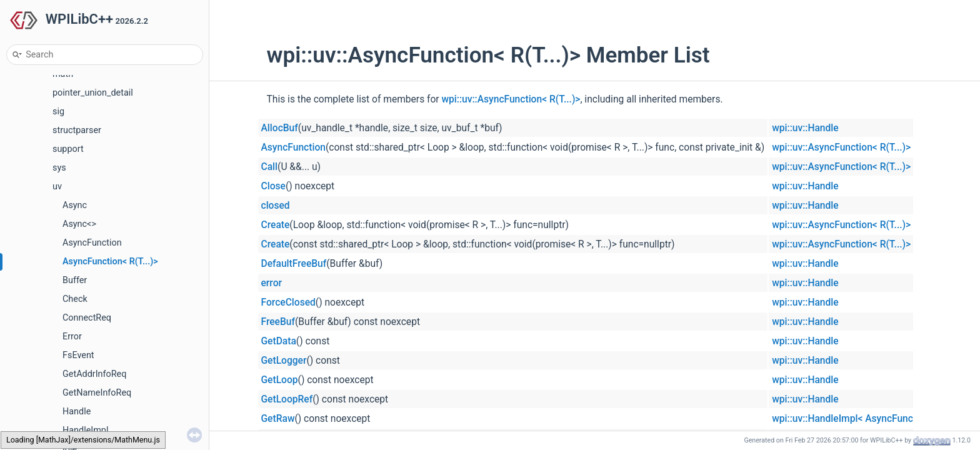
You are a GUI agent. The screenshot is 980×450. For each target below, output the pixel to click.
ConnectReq (87, 318)
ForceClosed (288, 302)
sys (59, 168)
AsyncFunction (92, 243)
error (272, 283)
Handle (77, 412)
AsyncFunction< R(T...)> (110, 262)
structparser (77, 130)
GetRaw (278, 419)
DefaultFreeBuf (294, 264)
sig (58, 112)
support (68, 149)
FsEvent (78, 355)
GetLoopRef (287, 399)
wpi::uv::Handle (805, 128)
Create (276, 225)
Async (75, 205)
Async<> (79, 224)
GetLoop (280, 380)
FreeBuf (278, 322)
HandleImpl (85, 430)
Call (270, 167)
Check (75, 299)
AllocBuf (280, 128)
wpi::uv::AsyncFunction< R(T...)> (511, 99)
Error (72, 337)
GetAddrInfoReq (94, 374)
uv (57, 187)
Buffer (75, 280)
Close (273, 186)
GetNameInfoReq (97, 393)
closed (276, 206)
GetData (279, 341)
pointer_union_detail (93, 93)
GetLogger (284, 361)
